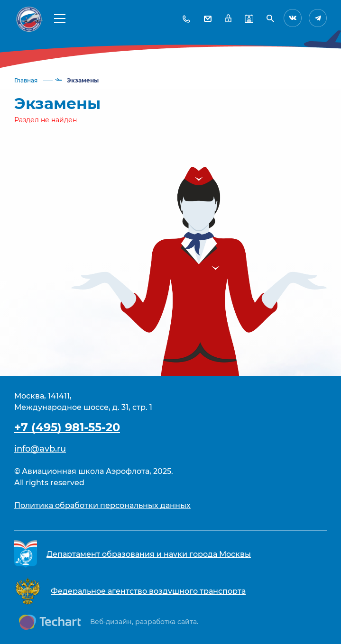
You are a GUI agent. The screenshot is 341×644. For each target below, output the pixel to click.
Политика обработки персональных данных (102, 505)
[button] (60, 18)
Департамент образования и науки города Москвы (149, 554)
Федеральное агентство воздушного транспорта (148, 591)
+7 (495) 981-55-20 (67, 427)
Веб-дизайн (111, 622)
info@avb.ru (40, 449)
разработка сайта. (167, 622)
